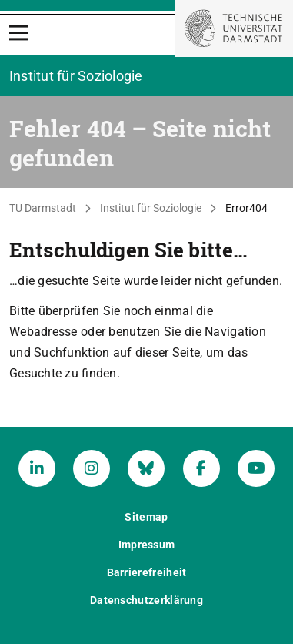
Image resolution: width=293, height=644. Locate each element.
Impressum (147, 545)
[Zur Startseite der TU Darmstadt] (234, 29)
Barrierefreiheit (147, 572)
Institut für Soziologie (151, 208)
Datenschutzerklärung (146, 600)
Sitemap (146, 517)
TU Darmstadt (43, 208)
